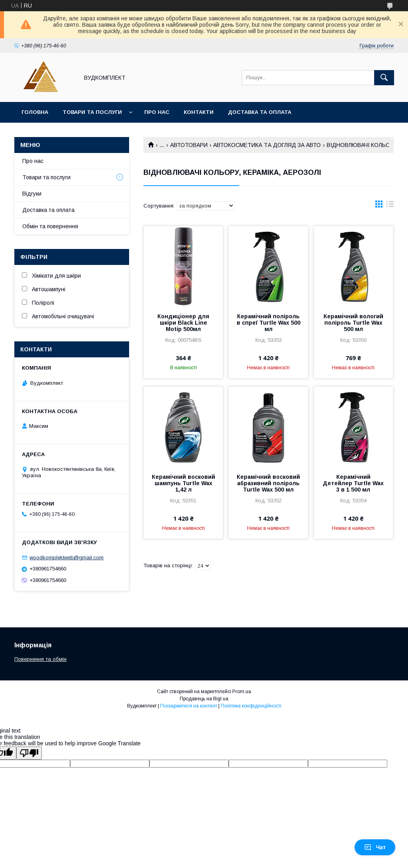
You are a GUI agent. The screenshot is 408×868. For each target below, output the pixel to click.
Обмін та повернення (50, 226)
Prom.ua (242, 692)
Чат (375, 847)
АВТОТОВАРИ (189, 145)
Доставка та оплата (260, 112)
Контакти (199, 112)
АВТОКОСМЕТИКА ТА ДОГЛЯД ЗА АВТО (267, 145)
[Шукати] (384, 78)
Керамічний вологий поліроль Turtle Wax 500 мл (353, 323)
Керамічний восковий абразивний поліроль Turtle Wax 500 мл (268, 483)
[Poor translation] (29, 753)
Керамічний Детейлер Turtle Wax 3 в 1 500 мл (353, 483)
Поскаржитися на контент (189, 706)
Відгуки (32, 194)
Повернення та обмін (40, 659)
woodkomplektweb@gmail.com (67, 557)
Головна (35, 112)
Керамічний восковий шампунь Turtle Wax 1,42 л (183, 483)
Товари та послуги (92, 112)
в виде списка (390, 206)
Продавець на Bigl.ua (204, 699)
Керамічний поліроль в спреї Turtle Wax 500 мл (269, 323)
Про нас (157, 112)
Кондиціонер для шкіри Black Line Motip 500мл (183, 323)
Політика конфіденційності (251, 706)
